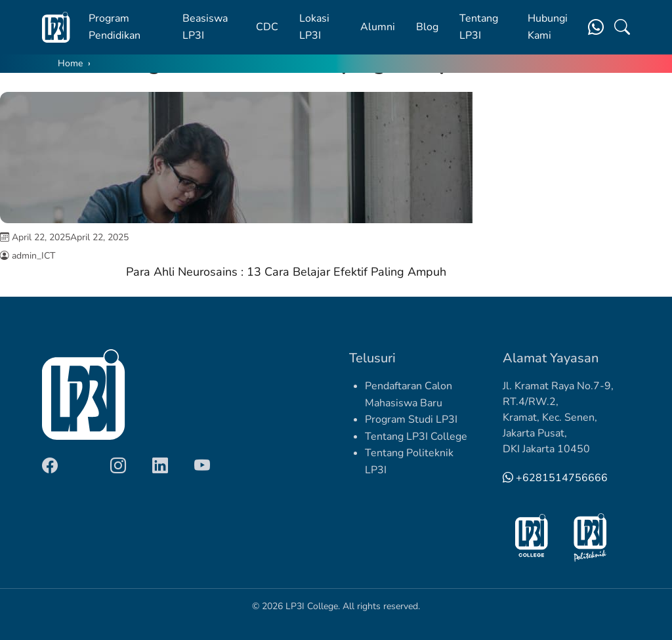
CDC (267, 27)
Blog (427, 27)
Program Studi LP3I (411, 419)
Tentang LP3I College (416, 437)
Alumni (378, 27)
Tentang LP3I (479, 27)
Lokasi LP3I (314, 27)
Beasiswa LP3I (205, 27)
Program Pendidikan (115, 27)
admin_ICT (33, 256)
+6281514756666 (555, 478)
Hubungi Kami (548, 27)
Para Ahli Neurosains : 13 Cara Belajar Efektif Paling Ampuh (286, 272)
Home (70, 63)
